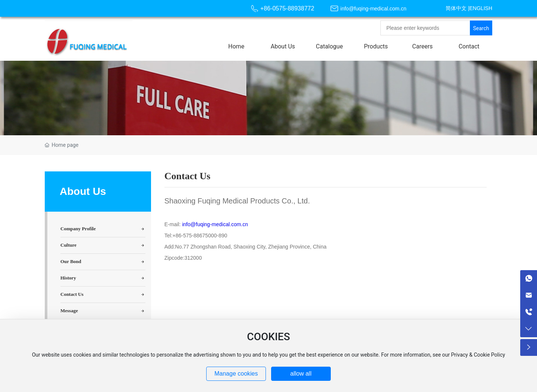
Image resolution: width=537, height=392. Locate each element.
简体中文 (456, 8)
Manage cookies (236, 374)
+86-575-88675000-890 (200, 235)
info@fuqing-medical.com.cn (373, 9)
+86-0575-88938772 (287, 8)
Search (481, 28)
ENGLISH (481, 8)
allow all (301, 374)
